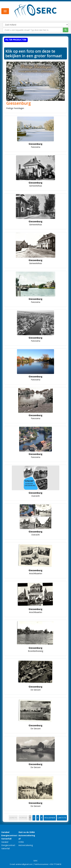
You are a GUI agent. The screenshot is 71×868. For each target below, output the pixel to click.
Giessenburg (19, 103)
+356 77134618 (55, 864)
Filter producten (16, 40)
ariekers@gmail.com (24, 864)
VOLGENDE (50, 818)
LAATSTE (62, 818)
